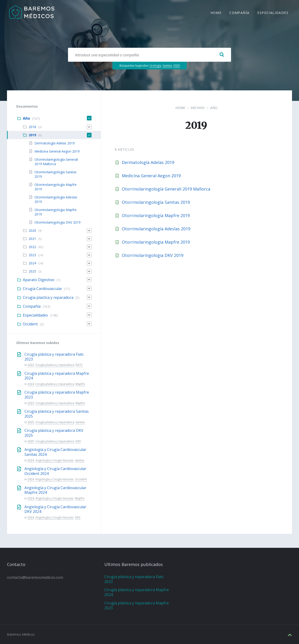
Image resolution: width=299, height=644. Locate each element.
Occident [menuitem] (30, 324)
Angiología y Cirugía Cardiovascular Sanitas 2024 (55, 452)
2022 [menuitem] (32, 247)
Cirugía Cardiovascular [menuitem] (42, 289)
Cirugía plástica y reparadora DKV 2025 (54, 433)
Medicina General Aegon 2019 (151, 176)
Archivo (198, 108)
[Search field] (149, 55)
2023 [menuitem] (32, 255)
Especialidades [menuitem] (273, 13)
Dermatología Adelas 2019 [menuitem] (55, 143)
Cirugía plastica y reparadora (55, 365)
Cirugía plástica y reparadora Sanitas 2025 (57, 414)
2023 (31, 365)
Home (180, 108)
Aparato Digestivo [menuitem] (39, 280)
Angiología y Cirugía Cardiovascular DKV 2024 (55, 509)
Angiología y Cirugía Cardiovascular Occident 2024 (55, 471)
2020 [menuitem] (32, 230)
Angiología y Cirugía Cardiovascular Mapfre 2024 (55, 490)
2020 (177, 66)
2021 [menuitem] (32, 239)
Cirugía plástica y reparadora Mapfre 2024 (57, 376)
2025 (31, 422)
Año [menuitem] (26, 118)
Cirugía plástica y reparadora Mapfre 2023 (57, 395)
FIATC (79, 365)
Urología (155, 66)
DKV (78, 441)
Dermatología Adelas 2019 (148, 162)
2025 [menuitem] (32, 271)
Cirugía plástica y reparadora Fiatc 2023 (54, 357)
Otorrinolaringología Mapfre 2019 (156, 215)
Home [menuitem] (216, 13)
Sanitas (167, 66)
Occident (81, 479)
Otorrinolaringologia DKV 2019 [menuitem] (58, 222)
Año (214, 108)
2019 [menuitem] (32, 135)
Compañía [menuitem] (239, 13)
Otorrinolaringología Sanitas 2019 (156, 202)
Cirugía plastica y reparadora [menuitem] (48, 297)
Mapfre (80, 384)
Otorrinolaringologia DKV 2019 (153, 255)
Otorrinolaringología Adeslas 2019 (156, 229)
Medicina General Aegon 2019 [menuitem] (57, 151)
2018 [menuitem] (32, 127)
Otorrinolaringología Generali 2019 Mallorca (166, 189)
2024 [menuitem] (32, 263)
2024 (31, 384)
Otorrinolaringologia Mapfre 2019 (156, 242)
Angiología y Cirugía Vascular (54, 460)
